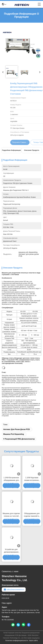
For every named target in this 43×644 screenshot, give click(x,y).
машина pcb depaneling (14, 434)
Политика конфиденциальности (17, 641)
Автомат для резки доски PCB (16, 429)
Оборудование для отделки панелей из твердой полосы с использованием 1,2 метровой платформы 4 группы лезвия (32, 515)
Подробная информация (11, 150)
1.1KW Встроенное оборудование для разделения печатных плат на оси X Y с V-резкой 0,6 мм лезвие (11, 479)
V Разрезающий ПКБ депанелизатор (19, 439)
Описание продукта (32, 150)
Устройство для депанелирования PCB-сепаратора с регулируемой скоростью (11, 551)
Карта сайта (33, 641)
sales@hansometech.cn (14, 590)
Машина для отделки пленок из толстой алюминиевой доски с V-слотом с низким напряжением (11, 515)
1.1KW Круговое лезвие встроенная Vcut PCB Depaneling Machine (32, 479)
